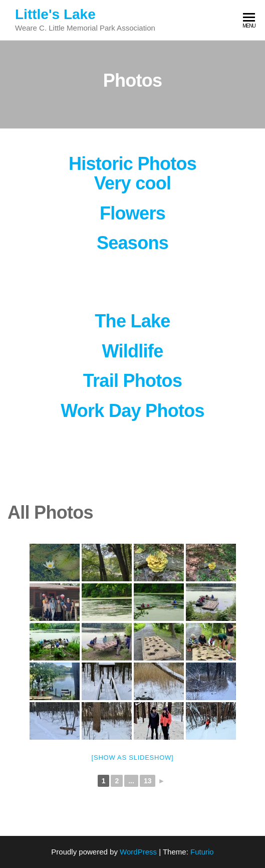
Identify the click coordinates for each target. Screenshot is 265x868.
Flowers (132, 213)
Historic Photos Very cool (132, 174)
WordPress (138, 852)
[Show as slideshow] (133, 757)
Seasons (132, 243)
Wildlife (133, 351)
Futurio (202, 852)
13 (148, 781)
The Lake (132, 321)
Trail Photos (132, 381)
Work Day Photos (132, 411)
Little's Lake (55, 14)
